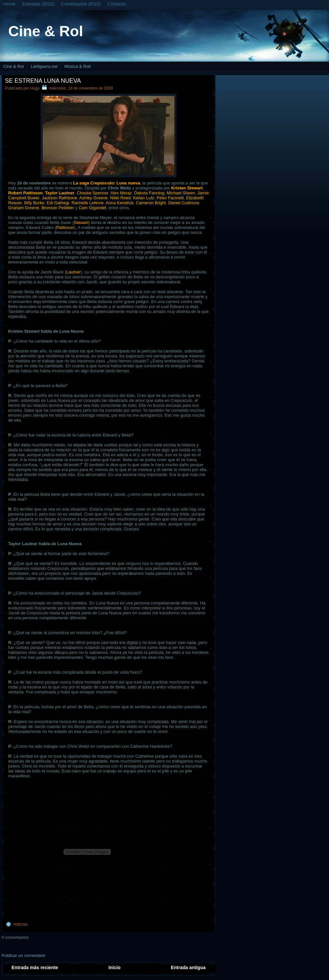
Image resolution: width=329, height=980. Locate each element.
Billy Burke (34, 203)
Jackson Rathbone (60, 198)
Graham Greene (24, 208)
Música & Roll (77, 66)
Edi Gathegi (58, 203)
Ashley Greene (93, 198)
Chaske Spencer (93, 193)
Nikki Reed (120, 198)
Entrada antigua (188, 967)
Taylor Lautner (60, 193)
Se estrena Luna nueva (43, 81)
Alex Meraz (121, 193)
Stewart (81, 223)
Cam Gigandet (92, 208)
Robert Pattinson (25, 193)
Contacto (117, 4)
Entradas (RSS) (38, 4)
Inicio (115, 967)
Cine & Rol (46, 31)
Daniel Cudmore (184, 203)
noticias (20, 924)
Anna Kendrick (120, 203)
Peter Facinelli (170, 198)
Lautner (73, 272)
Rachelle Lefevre (88, 203)
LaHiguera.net (44, 66)
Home (9, 4)
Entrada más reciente (35, 967)
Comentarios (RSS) (81, 4)
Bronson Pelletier (58, 208)
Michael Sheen (181, 193)
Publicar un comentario (24, 955)
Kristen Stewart (187, 188)
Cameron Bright (151, 203)
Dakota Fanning (149, 193)
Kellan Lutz (143, 198)
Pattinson (65, 227)
